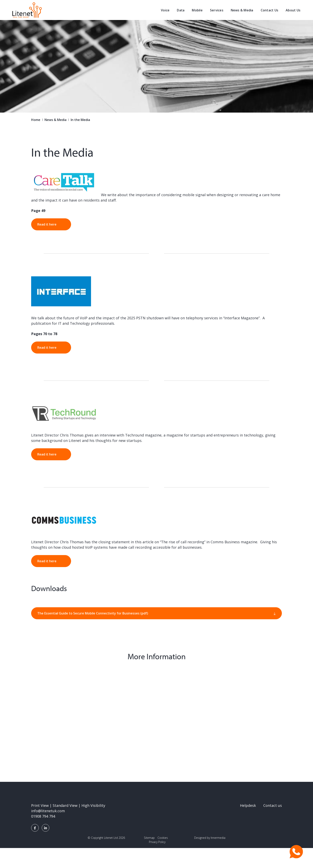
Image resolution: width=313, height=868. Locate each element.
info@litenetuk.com (48, 811)
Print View (40, 805)
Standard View (65, 805)
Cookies (163, 838)
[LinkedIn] (46, 828)
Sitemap (149, 838)
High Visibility (93, 805)
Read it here (47, 224)
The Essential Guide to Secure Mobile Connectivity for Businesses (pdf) (93, 613)
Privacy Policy (157, 842)
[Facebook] (35, 828)
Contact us (273, 805)
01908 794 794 (43, 816)
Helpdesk (248, 805)
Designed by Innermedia (210, 838)
